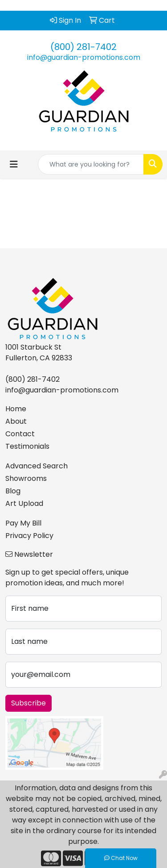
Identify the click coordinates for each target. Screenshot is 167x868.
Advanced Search (37, 466)
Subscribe (29, 703)
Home (16, 409)
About (16, 421)
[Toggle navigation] (14, 164)
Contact (20, 434)
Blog (13, 491)
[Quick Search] (91, 164)
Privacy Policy (29, 536)
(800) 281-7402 (83, 47)
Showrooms (26, 478)
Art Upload (24, 503)
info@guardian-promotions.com (84, 57)
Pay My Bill (23, 523)
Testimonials (27, 446)
